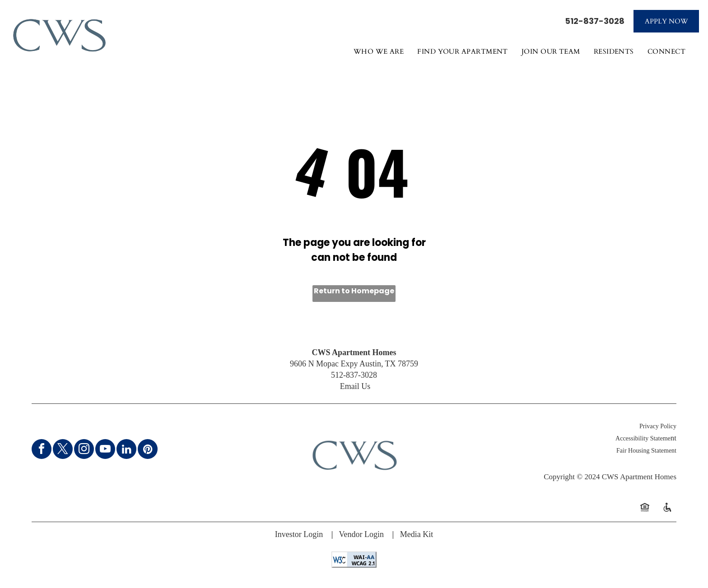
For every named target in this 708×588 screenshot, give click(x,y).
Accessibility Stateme (643, 438)
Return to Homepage (354, 291)
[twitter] (63, 450)
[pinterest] (148, 450)
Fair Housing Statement (646, 451)
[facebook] (42, 450)
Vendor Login (361, 534)
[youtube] (105, 450)
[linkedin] (126, 450)
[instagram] (84, 450)
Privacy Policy (658, 426)
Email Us (355, 386)
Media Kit (417, 534)
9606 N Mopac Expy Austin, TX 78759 (354, 364)
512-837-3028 (595, 21)
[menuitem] (379, 56)
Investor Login (299, 534)
